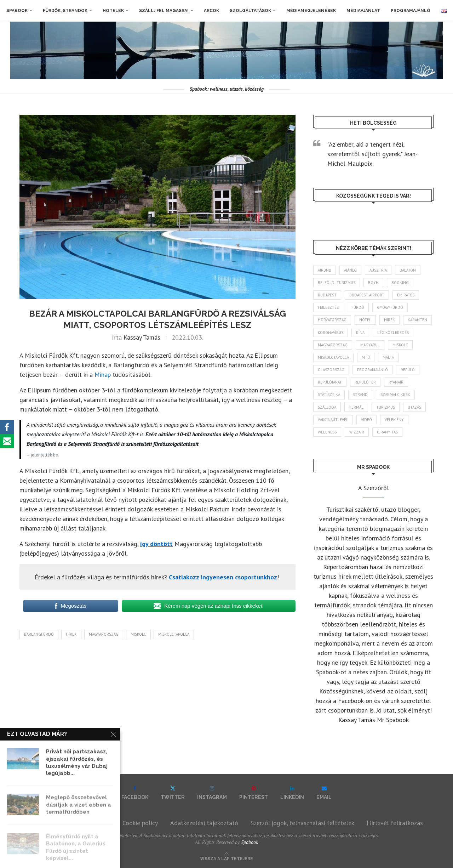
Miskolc (138, 634)
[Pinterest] (254, 793)
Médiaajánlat (363, 11)
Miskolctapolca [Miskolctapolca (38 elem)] (333, 357)
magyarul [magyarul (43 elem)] (370, 345)
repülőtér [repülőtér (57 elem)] (365, 382)
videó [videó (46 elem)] (366, 420)
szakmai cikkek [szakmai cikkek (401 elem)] (395, 395)
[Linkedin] (292, 793)
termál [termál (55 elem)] (356, 407)
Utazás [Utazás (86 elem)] (414, 407)
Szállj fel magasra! (164, 11)
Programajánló (411, 11)
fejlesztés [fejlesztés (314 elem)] (328, 307)
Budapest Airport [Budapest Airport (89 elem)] (367, 295)
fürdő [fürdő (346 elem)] (358, 307)
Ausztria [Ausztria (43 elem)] (378, 270)
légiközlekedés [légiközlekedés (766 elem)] (393, 333)
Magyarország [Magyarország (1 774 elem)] (333, 345)
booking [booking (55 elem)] (400, 283)
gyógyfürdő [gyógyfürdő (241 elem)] (390, 307)
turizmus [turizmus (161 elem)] (386, 407)
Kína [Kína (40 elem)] (360, 333)
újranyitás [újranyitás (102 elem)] (387, 432)
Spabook (17, 11)
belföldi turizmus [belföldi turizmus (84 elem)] (337, 283)
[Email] (324, 793)
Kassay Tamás (142, 337)
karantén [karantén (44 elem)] (417, 320)
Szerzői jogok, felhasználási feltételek (302, 823)
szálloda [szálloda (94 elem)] (327, 407)
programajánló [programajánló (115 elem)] (372, 370)
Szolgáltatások (250, 11)
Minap (103, 375)
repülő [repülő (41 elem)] (408, 370)
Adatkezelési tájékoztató (204, 823)
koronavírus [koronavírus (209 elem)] (331, 333)
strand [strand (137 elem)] (360, 395)
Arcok (211, 11)
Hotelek (113, 11)
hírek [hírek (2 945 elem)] (389, 320)
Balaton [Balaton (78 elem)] (408, 270)
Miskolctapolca (174, 634)
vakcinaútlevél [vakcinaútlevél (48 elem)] (333, 420)
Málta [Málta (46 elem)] (388, 357)
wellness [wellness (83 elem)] (327, 432)
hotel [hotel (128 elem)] (365, 320)
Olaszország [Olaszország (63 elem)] (331, 370)
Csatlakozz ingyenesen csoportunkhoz (223, 577)
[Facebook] (135, 793)
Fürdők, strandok (65, 11)
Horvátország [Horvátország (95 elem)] (332, 320)
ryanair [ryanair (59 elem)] (396, 382)
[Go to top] (227, 858)
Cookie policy (140, 823)
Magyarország (104, 634)
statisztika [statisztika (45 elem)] (329, 395)
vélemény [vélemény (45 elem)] (394, 420)
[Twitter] (173, 793)
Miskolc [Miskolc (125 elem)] (400, 345)
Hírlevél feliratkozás (395, 823)
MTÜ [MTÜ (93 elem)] (366, 357)
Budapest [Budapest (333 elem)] (327, 295)
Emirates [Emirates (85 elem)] (406, 295)
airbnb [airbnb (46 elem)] (325, 270)
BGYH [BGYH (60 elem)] (373, 283)
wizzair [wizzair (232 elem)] (357, 432)
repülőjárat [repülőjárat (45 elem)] (330, 382)
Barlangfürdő (39, 634)
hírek (71, 634)
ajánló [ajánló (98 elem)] (350, 270)
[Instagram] (212, 793)
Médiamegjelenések (311, 11)
